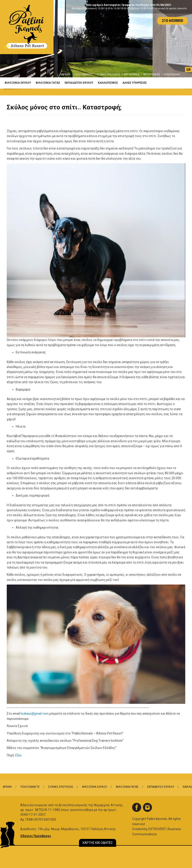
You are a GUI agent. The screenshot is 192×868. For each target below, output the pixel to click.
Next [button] (182, 42)
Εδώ (18, 755)
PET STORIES (132, 75)
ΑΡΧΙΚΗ (66, 75)
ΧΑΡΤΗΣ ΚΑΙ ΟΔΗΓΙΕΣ (98, 843)
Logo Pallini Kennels (27, 27)
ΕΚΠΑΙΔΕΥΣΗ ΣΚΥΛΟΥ (79, 83)
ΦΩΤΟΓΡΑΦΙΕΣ (152, 75)
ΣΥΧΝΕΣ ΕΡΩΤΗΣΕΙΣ (108, 75)
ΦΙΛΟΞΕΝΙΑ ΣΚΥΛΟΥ (18, 83)
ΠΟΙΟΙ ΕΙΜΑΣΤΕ (84, 75)
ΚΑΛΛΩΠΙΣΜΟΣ (108, 83)
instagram (147, 807)
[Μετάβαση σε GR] (189, 70)
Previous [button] (10, 42)
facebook (137, 807)
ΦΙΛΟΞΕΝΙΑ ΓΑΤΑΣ (48, 83)
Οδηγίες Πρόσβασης (36, 836)
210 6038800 (172, 21)
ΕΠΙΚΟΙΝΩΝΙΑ (172, 75)
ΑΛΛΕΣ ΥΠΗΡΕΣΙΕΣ (135, 83)
